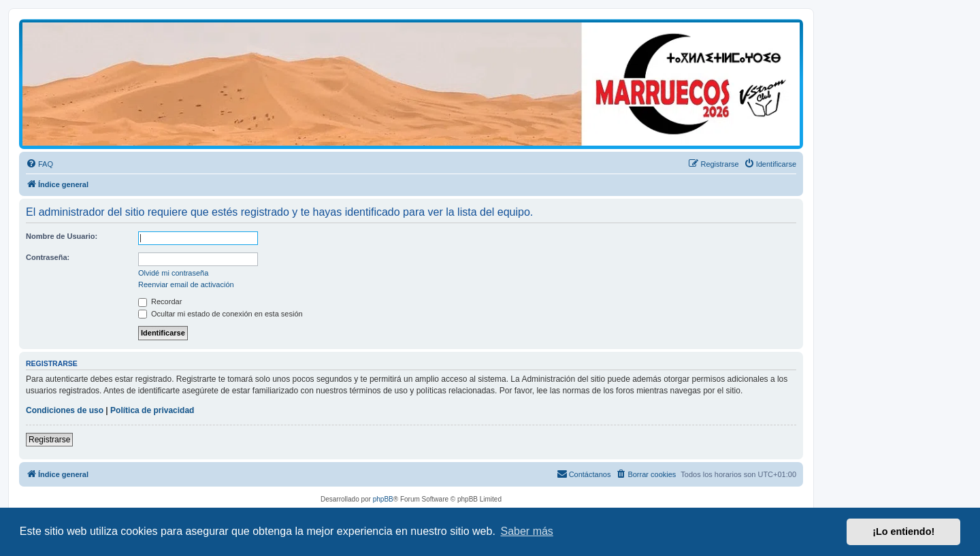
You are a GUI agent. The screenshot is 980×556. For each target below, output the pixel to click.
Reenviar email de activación (186, 284)
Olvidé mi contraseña (173, 273)
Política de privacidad (152, 410)
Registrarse (49, 440)
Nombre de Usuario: (62, 236)
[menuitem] (39, 164)
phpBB (383, 499)
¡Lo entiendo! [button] (903, 532)
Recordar (160, 301)
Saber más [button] (527, 531)
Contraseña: (48, 257)
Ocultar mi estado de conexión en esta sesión (220, 314)
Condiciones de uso (65, 410)
